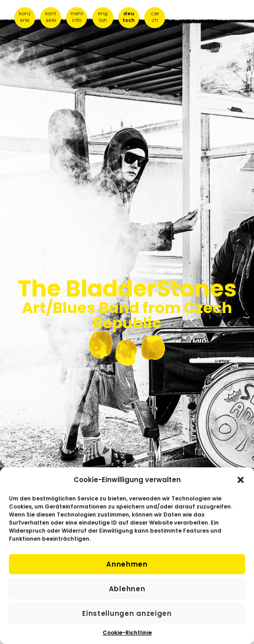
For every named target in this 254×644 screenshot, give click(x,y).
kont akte (51, 17)
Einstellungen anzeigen (127, 613)
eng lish (103, 17)
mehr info (77, 17)
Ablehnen (127, 589)
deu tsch (129, 17)
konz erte (25, 17)
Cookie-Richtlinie (127, 633)
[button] (241, 480)
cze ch (155, 17)
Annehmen (127, 564)
